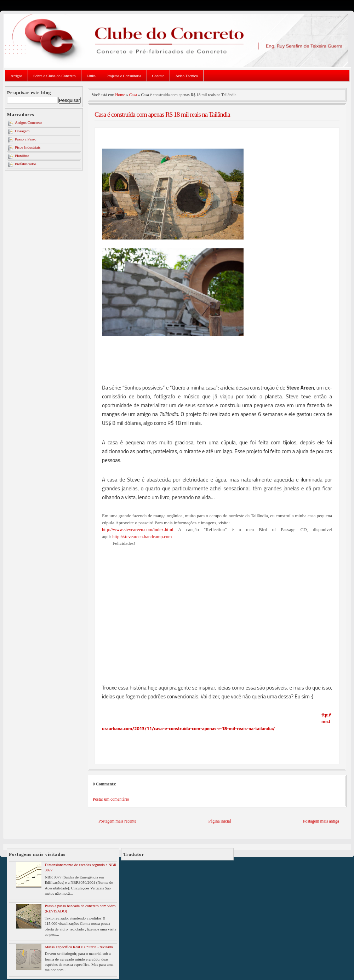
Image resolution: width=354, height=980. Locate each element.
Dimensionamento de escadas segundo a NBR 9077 (81, 867)
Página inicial (220, 821)
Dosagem (22, 131)
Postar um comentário (111, 799)
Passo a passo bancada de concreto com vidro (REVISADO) (80, 908)
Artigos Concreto (28, 122)
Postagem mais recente (117, 821)
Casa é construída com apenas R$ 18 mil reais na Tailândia (162, 114)
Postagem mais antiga (321, 821)
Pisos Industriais (28, 147)
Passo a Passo (26, 139)
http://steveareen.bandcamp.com (142, 537)
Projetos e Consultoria (124, 76)
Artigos (16, 76)
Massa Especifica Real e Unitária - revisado (79, 947)
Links (91, 76)
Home (120, 95)
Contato (158, 76)
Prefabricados (25, 164)
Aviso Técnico (186, 76)
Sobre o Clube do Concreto (55, 76)
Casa (133, 95)
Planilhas (22, 156)
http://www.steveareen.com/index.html (138, 529)
